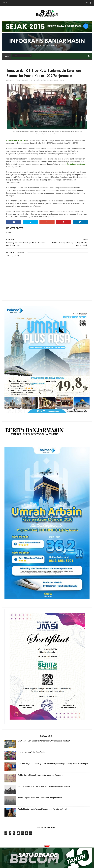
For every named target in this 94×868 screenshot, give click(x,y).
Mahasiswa (45, 80)
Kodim (38, 80)
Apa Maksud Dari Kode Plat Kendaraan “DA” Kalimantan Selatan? (44, 741)
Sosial (62, 80)
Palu (52, 80)
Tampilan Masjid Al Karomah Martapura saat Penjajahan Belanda (44, 786)
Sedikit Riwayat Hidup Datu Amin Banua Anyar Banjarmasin (41, 775)
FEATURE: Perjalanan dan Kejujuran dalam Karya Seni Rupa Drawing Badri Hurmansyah (53, 764)
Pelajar (57, 80)
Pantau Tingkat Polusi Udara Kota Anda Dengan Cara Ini (40, 798)
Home (6, 56)
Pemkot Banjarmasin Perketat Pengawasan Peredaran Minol (42, 809)
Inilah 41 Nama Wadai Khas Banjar (31, 752)
